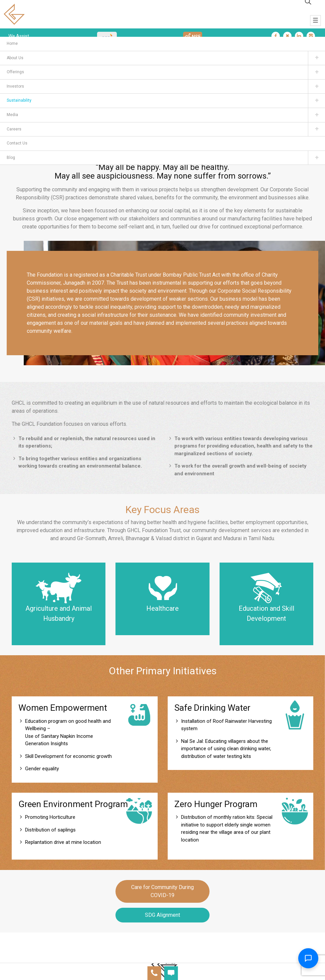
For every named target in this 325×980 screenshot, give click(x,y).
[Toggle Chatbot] (308, 958)
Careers (14, 129)
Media (12, 115)
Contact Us (17, 143)
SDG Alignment (162, 915)
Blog (11, 158)
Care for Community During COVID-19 (162, 891)
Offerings (15, 72)
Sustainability (19, 100)
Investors (15, 86)
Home (12, 43)
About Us (15, 58)
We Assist (19, 36)
